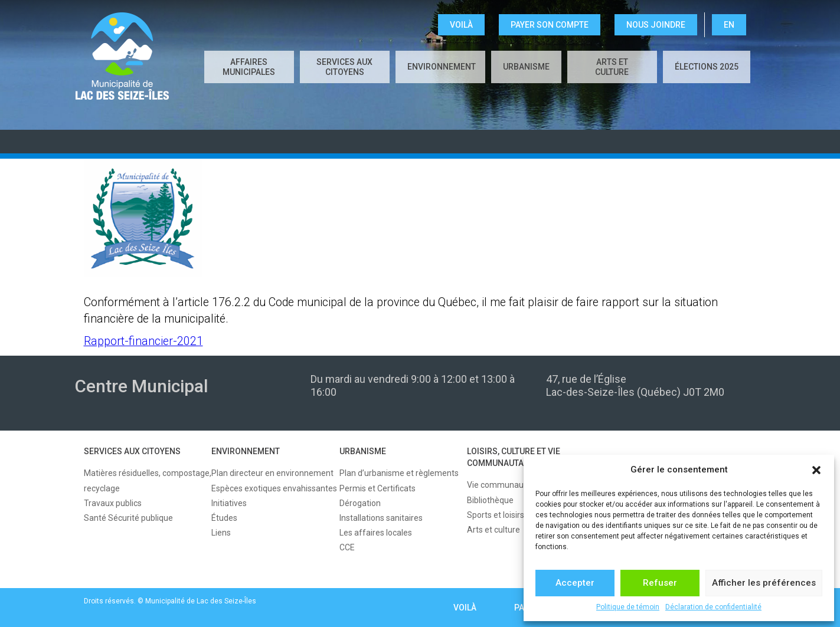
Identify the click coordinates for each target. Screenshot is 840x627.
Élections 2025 (707, 67)
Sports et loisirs (496, 515)
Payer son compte (550, 25)
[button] (816, 470)
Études (224, 518)
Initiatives (229, 503)
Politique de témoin (628, 607)
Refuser (660, 583)
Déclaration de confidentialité (713, 607)
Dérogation (360, 503)
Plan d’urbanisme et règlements (399, 473)
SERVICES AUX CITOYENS (344, 67)
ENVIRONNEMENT (442, 67)
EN (729, 25)
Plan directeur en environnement (272, 473)
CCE (347, 547)
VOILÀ (461, 25)
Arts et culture (612, 67)
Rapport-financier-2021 (143, 341)
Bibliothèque (490, 500)
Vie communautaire (504, 485)
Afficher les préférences (764, 583)
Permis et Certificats (377, 488)
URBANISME (526, 67)
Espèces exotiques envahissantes (274, 488)
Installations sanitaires (381, 518)
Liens (221, 533)
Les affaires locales (376, 533)
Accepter (575, 583)
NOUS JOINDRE (656, 25)
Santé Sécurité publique (128, 518)
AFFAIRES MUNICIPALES (249, 67)
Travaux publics (113, 503)
